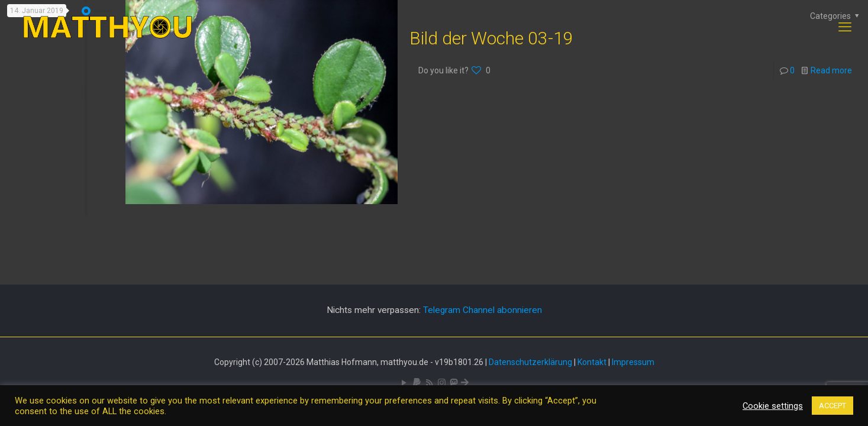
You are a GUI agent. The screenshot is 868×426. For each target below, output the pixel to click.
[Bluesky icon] (465, 383)
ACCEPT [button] (832, 406)
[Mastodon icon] (454, 383)
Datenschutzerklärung (530, 362)
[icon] (417, 383)
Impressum (633, 362)
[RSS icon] (429, 383)
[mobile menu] (845, 27)
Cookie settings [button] (773, 406)
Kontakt (592, 362)
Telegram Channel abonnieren (483, 310)
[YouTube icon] (404, 383)
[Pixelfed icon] (442, 383)
